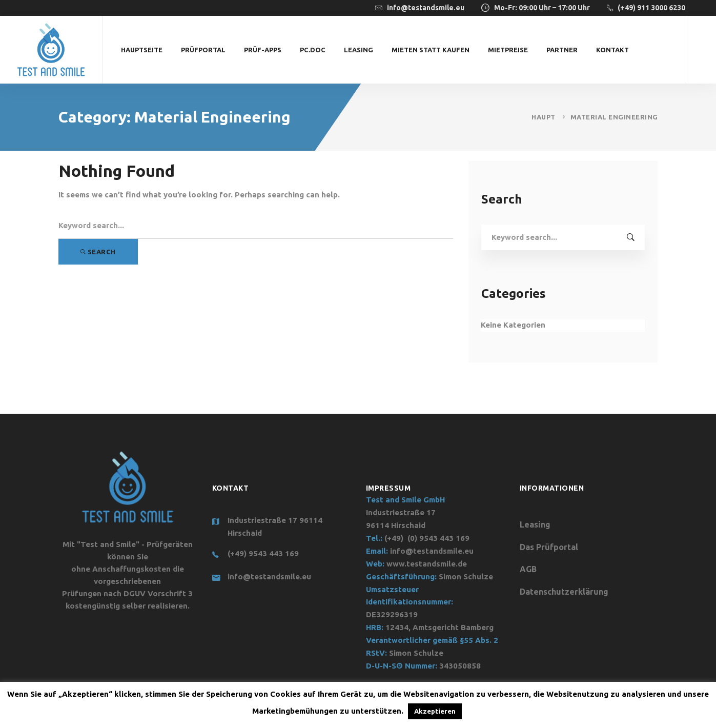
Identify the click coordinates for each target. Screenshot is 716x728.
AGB (528, 569)
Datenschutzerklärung (564, 592)
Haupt (544, 117)
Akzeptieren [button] (435, 711)
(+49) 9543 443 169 (263, 553)
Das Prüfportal (549, 547)
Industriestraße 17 (401, 512)
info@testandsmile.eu (269, 577)
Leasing (535, 524)
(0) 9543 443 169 (438, 538)
